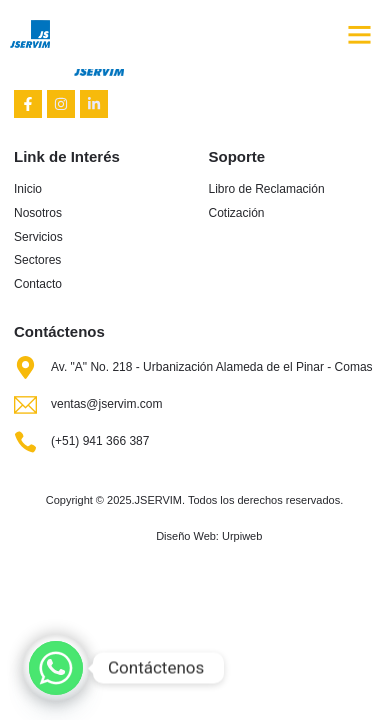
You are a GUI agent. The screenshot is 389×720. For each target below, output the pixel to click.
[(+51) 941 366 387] (25, 441)
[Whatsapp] (56, 668)
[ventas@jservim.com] (25, 404)
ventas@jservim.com (107, 404)
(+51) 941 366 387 (100, 441)
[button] (360, 34)
